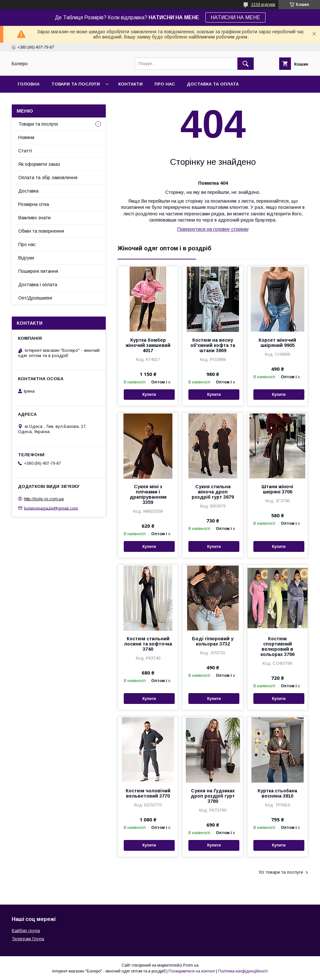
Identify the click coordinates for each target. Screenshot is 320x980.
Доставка (28, 191)
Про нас (165, 84)
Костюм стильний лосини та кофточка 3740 (148, 644)
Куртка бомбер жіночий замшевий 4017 (148, 345)
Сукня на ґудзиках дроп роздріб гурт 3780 (213, 796)
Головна (29, 84)
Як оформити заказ (39, 164)
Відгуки (26, 258)
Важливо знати (34, 218)
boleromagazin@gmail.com (51, 508)
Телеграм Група (28, 939)
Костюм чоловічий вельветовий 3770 (148, 793)
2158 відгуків (263, 5)
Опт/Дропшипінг (35, 298)
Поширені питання (38, 271)
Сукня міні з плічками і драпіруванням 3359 (148, 494)
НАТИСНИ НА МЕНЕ (235, 17)
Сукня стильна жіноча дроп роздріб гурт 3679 (213, 492)
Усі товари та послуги (281, 872)
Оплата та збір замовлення (48, 178)
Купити (149, 395)
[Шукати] (246, 64)
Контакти (130, 84)
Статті (25, 151)
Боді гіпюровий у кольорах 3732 (213, 641)
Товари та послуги (76, 84)
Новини (26, 137)
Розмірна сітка (34, 204)
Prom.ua (191, 965)
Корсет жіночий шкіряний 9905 (277, 343)
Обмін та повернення (41, 231)
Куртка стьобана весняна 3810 (277, 793)
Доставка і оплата (38, 285)
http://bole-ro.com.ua (44, 499)
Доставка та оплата (213, 84)
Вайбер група (26, 931)
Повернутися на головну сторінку (213, 229)
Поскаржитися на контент (192, 971)
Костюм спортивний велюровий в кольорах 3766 (278, 646)
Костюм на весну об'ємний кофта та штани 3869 (213, 345)
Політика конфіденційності (243, 971)
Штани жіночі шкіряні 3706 (277, 489)
